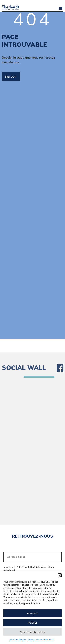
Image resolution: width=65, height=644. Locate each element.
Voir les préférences (32, 632)
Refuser (32, 622)
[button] (60, 575)
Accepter (32, 613)
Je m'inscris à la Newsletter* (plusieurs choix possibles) (29, 569)
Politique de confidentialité (41, 640)
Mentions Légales (18, 640)
